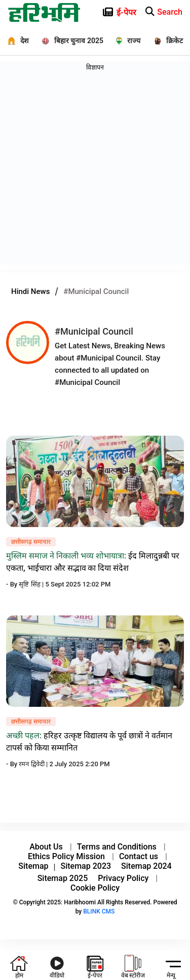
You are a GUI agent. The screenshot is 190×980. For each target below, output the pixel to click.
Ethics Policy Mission (66, 856)
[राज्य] (125, 41)
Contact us (139, 856)
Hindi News (30, 291)
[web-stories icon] (133, 965)
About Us (46, 847)
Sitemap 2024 (146, 866)
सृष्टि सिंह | (32, 584)
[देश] (14, 41)
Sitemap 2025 (63, 878)
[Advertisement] (95, 169)
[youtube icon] (57, 965)
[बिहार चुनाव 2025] (69, 41)
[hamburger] (171, 963)
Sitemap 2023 (86, 866)
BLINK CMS (99, 911)
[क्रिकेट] (165, 41)
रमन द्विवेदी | (34, 764)
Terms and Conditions (117, 847)
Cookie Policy (95, 888)
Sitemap (33, 866)
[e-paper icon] (155, 10)
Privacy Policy (123, 878)
